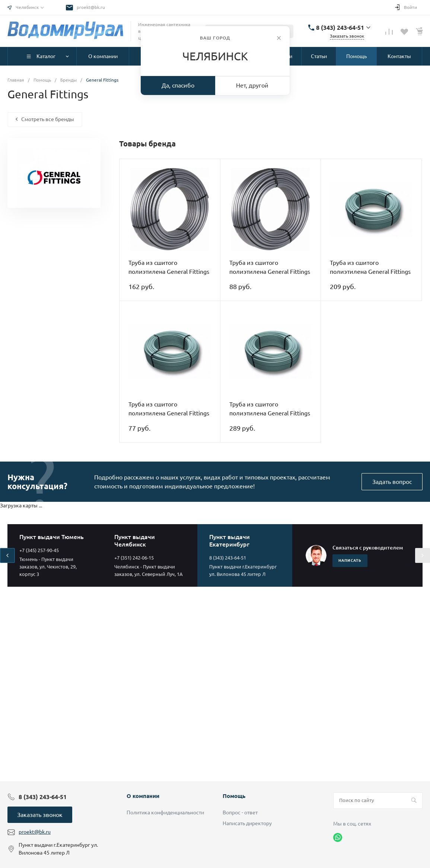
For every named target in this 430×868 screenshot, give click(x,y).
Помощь (234, 796)
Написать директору (247, 823)
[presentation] (7, 555)
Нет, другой (252, 85)
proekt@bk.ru (91, 7)
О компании (143, 796)
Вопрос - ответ (240, 812)
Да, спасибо (178, 85)
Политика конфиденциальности (165, 812)
